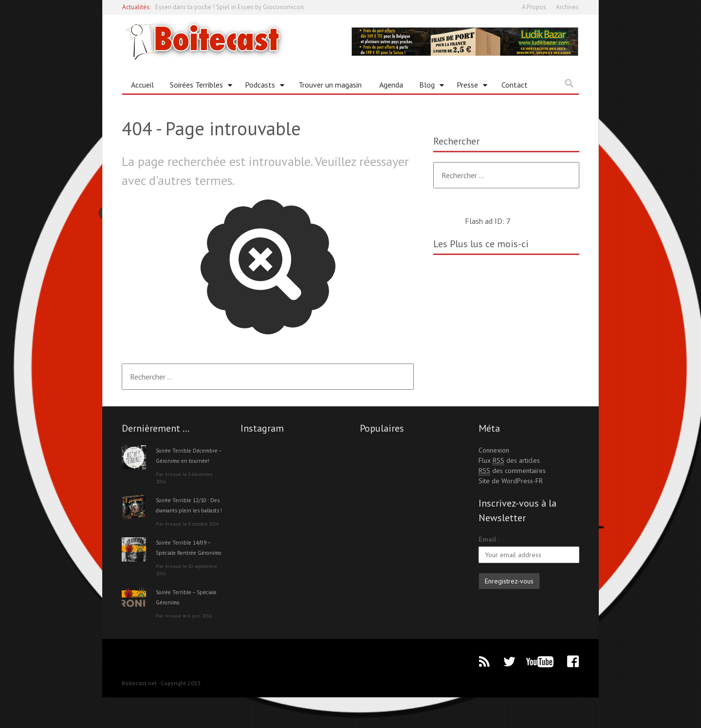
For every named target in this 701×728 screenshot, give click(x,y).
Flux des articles (509, 461)
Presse (469, 87)
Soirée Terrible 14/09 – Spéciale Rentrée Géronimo (188, 573)
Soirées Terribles (198, 87)
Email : (489, 539)
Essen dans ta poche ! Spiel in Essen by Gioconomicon (230, 7)
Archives (567, 7)
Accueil (142, 85)
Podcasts (261, 87)
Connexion (494, 450)
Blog (428, 87)
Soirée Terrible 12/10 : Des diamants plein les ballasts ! (188, 520)
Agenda (391, 85)
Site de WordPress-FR (511, 481)
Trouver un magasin (330, 85)
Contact (515, 85)
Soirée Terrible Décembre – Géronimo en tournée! (188, 460)
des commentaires (512, 471)
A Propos (534, 7)
